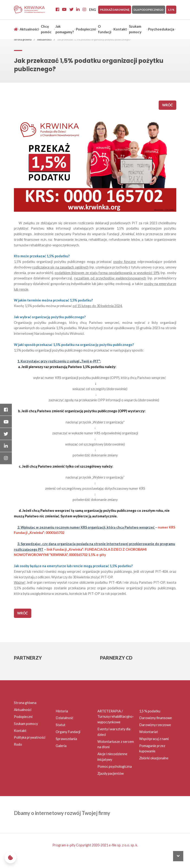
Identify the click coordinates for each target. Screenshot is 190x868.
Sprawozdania (66, 739)
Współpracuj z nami (154, 739)
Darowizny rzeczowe (155, 725)
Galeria (61, 746)
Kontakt (120, 29)
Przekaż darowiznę (115, 10)
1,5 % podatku (150, 711)
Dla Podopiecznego (149, 10)
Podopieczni (86, 29)
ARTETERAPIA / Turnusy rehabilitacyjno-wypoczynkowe (116, 717)
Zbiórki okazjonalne (154, 758)
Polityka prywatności (30, 737)
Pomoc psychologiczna (115, 766)
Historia (62, 711)
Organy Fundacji (68, 732)
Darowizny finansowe (156, 718)
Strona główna (23, 39)
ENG (93, 10)
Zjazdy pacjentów (111, 773)
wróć (167, 105)
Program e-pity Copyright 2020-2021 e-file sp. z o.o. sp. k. (95, 845)
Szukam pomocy (26, 724)
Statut (61, 725)
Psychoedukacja (161, 29)
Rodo (18, 744)
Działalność (64, 718)
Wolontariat (149, 732)
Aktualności (29, 29)
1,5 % (171, 10)
